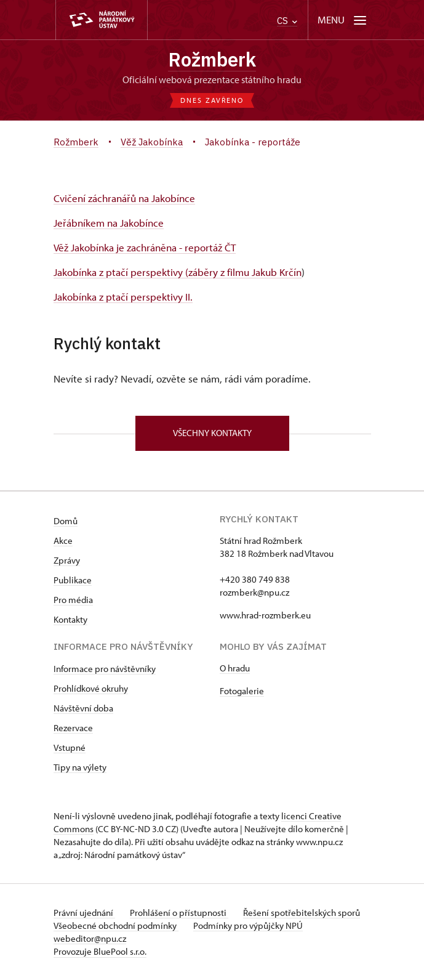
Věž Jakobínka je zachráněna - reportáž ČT (145, 247)
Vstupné (70, 747)
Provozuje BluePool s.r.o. (100, 951)
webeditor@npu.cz (90, 938)
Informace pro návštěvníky (105, 669)
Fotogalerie (242, 691)
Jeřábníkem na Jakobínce (109, 223)
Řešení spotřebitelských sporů (302, 913)
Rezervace (73, 728)
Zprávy (67, 560)
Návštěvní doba (83, 708)
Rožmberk (212, 59)
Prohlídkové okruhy (91, 688)
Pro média (73, 600)
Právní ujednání (84, 913)
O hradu (235, 668)
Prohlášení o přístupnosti (179, 913)
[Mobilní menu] (343, 20)
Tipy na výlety (80, 767)
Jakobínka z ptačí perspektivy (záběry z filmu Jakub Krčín (178, 272)
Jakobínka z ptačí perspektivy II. (123, 297)
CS (287, 21)
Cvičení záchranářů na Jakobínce (124, 198)
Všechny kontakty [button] (212, 433)
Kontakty (70, 619)
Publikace (73, 580)
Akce (63, 541)
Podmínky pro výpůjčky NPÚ (248, 925)
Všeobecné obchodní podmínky (116, 925)
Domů (66, 521)
